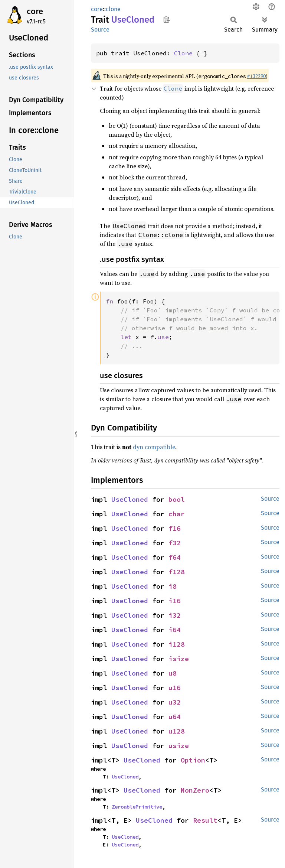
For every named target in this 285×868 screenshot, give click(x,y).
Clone (183, 53)
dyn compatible (154, 447)
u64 (175, 717)
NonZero (195, 790)
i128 (177, 644)
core (35, 11)
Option (193, 760)
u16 (175, 688)
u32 (175, 702)
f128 (177, 572)
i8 (173, 586)
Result (205, 820)
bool (177, 499)
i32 (175, 615)
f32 (175, 543)
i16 (175, 601)
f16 (175, 528)
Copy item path (166, 19)
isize (179, 659)
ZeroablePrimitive (137, 807)
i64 (175, 630)
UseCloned (130, 499)
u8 (173, 673)
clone (113, 9)
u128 (177, 731)
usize (179, 746)
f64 (175, 557)
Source (100, 30)
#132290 (256, 76)
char (177, 514)
